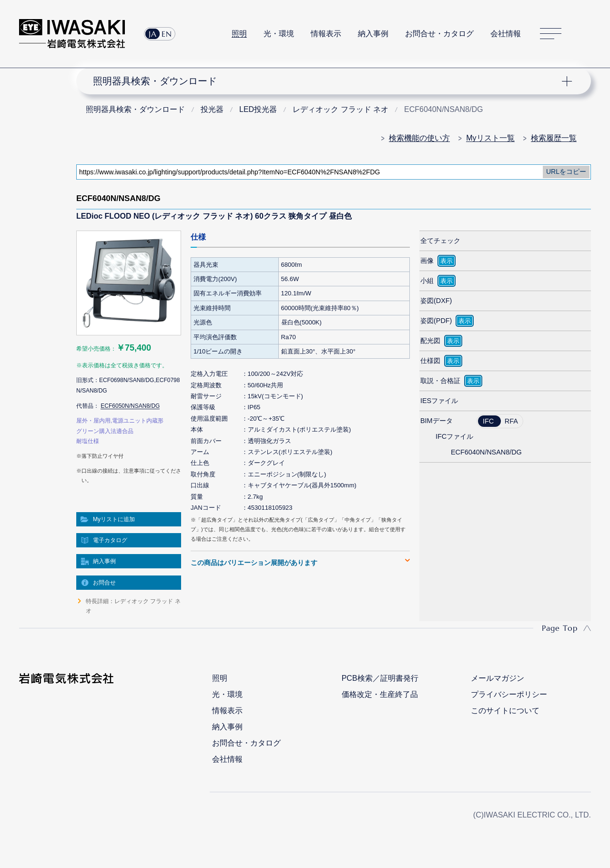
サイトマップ (551, 34)
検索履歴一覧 (554, 138)
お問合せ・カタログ (439, 34)
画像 (427, 261)
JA (153, 34)
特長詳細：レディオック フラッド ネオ (133, 606)
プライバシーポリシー (509, 694)
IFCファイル (454, 436)
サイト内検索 (586, 34)
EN (167, 34)
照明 (239, 34)
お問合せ (104, 583)
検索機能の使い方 (419, 138)
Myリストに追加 (114, 519)
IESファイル (439, 401)
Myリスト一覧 (490, 138)
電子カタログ (110, 540)
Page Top (560, 628)
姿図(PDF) (436, 321)
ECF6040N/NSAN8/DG (486, 452)
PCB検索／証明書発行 (380, 678)
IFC (488, 421)
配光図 (430, 341)
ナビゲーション (328, 81)
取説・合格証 (440, 381)
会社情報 (506, 34)
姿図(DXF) (436, 301)
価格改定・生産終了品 (380, 694)
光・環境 (279, 34)
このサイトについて (505, 711)
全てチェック (440, 241)
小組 (427, 281)
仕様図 (430, 361)
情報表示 (326, 34)
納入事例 (373, 34)
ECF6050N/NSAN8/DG (130, 406)
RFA (511, 421)
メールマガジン (498, 678)
